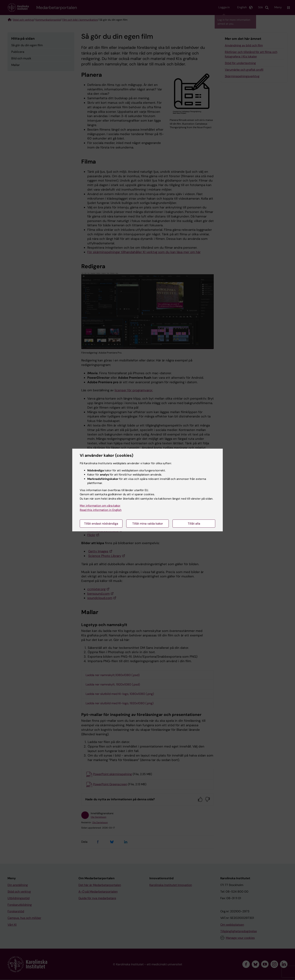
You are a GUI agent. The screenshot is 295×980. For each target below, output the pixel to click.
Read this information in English (101, 510)
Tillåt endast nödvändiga (101, 524)
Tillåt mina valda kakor (148, 524)
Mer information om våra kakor (100, 506)
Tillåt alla (194, 524)
